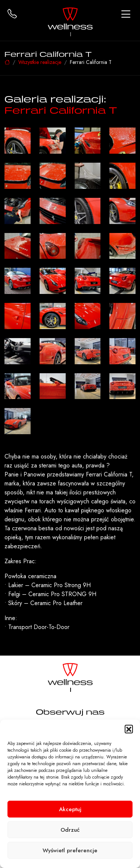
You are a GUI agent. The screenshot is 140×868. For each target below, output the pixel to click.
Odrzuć (70, 830)
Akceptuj (70, 809)
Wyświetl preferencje (70, 850)
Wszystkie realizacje (40, 62)
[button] (129, 729)
